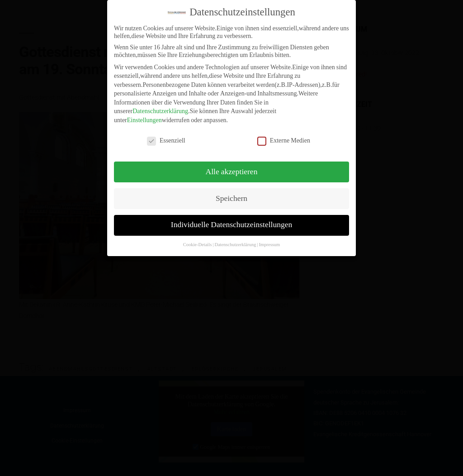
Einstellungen (144, 116)
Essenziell (166, 136)
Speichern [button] (231, 194)
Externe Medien (284, 136)
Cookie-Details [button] (198, 240)
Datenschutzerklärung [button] (235, 240)
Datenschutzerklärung (160, 107)
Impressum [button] (270, 240)
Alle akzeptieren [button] (232, 167)
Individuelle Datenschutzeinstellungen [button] (231, 221)
